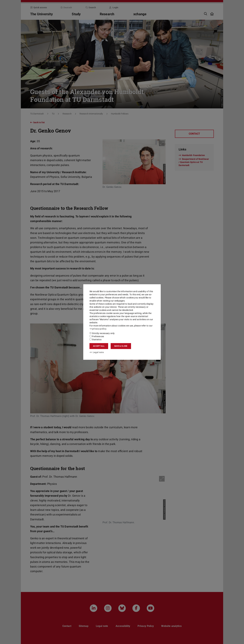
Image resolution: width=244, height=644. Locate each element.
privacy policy (98, 329)
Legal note (97, 352)
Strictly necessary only (102, 333)
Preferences (97, 336)
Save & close (121, 346)
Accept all (99, 346)
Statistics (95, 340)
